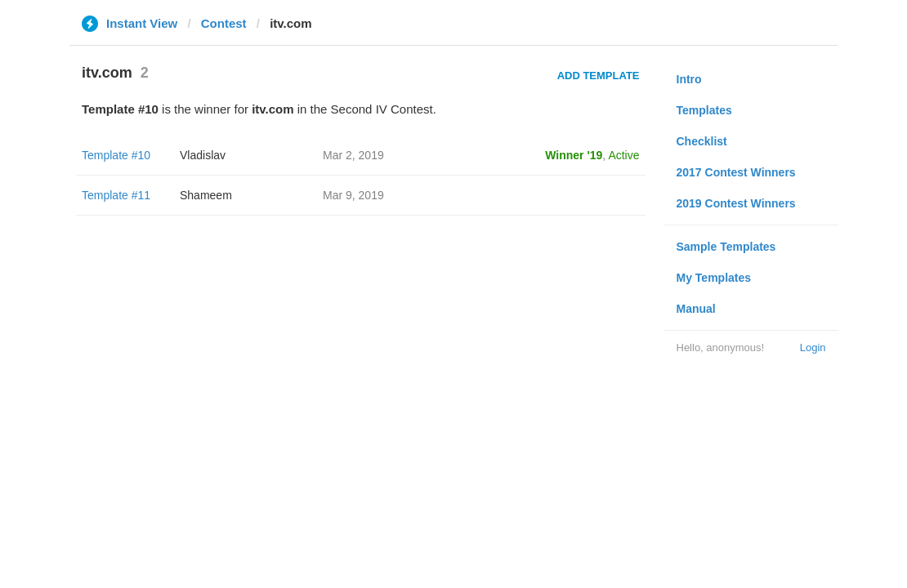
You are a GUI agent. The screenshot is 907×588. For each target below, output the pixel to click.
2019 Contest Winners (736, 203)
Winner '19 (574, 155)
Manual (696, 309)
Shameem (206, 195)
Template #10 (116, 155)
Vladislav (203, 155)
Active (623, 155)
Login (813, 347)
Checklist (702, 141)
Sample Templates (726, 247)
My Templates (714, 278)
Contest (224, 23)
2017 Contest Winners (736, 172)
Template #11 (116, 195)
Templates (704, 110)
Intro (689, 79)
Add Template (599, 76)
